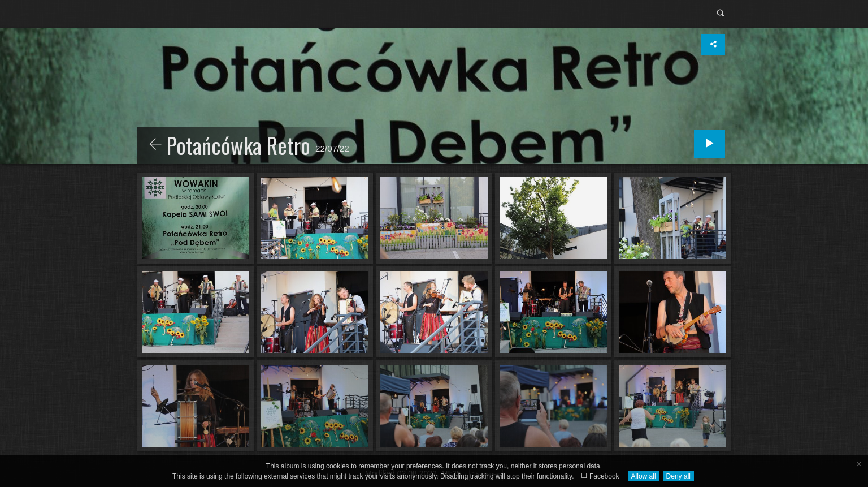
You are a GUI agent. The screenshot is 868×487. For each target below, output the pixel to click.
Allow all (644, 476)
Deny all (678, 476)
